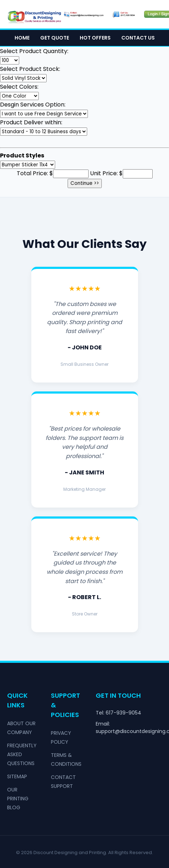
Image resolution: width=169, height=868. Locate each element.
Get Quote (55, 38)
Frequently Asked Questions (22, 754)
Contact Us (138, 38)
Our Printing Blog (18, 799)
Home (22, 38)
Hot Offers (95, 38)
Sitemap (17, 776)
